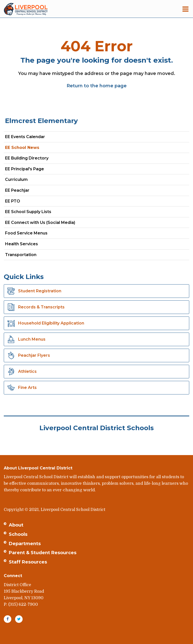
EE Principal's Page (25, 169)
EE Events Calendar (25, 137)
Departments (25, 544)
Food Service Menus (26, 233)
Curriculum (16, 179)
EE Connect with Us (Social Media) (40, 223)
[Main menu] (185, 9)
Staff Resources (28, 562)
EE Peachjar (26, 191)
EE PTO (13, 201)
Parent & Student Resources (43, 553)
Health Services (21, 244)
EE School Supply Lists (28, 212)
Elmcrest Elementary (41, 121)
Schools (18, 534)
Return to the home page (97, 86)
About (16, 525)
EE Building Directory (27, 158)
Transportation (21, 255)
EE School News (22, 148)
